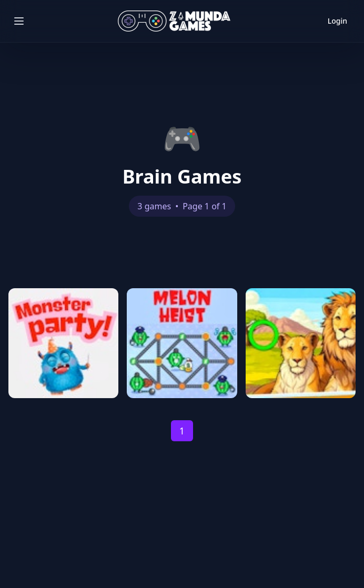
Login (337, 21)
